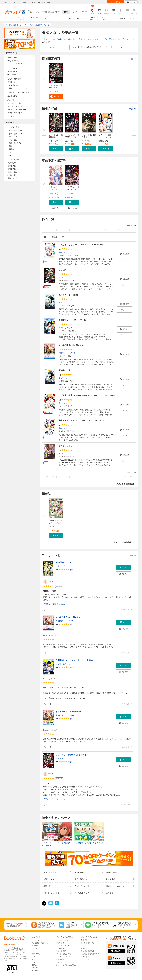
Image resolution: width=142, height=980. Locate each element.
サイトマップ (86, 960)
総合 (10, 18)
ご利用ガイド (133, 19)
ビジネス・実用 (15, 143)
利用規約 (84, 948)
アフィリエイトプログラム (66, 965)
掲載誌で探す (12, 172)
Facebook (36, 971)
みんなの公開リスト (15, 106)
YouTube (35, 968)
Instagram (36, 962)
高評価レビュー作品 (15, 113)
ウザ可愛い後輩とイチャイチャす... (105, 137)
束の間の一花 (64, 370)
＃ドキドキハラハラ (57, 799)
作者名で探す (12, 169)
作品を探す (60, 943)
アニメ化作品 (12, 68)
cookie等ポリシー (87, 957)
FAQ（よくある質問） (64, 954)
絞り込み (31, 12)
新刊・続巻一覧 (13, 61)
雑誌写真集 (103, 18)
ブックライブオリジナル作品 (18, 93)
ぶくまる (11, 116)
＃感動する (56, 604)
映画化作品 (12, 74)
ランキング (36, 948)
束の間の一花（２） (64, 562)
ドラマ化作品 (12, 71)
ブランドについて (87, 943)
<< (47, 230)
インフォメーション (63, 957)
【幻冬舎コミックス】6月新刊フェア (89, 843)
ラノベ (69, 18)
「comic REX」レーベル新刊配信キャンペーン (56, 844)
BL (45, 18)
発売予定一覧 (12, 58)
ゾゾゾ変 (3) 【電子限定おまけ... (89, 136)
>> (131, 230)
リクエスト (60, 962)
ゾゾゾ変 (107, 39)
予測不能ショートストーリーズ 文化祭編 (74, 660)
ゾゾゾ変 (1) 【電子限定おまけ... (56, 86)
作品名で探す (12, 166)
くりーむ (52, 581)
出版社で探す (12, 175)
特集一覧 (11, 100)
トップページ (37, 940)
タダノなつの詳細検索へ (126, 484)
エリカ (51, 774)
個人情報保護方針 (87, 951)
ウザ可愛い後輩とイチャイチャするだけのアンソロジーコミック (87, 395)
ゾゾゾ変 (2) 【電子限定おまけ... (72, 136)
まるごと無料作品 (14, 79)
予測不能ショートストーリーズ (72, 320)
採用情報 (84, 946)
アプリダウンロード (63, 946)
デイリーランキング (15, 64)
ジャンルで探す (13, 160)
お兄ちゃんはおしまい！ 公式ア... (55, 189)
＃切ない (47, 604)
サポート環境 (61, 951)
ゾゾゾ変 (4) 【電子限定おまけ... (72, 188)
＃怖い (46, 799)
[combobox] (49, 12)
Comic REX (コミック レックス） (56, 522)
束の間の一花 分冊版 (68, 295)
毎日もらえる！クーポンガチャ (19, 88)
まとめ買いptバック (15, 85)
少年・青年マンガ (22, 18)
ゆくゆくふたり (65, 446)
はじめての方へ (122, 19)
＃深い (63, 604)
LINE (34, 957)
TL (57, 18)
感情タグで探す (13, 178)
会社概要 (84, 940)
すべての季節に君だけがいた (71, 345)
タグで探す (12, 163)
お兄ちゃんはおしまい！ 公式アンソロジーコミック (79, 39)
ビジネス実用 (92, 18)
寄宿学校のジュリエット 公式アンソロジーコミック (82, 421)
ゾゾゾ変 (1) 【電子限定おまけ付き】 (72, 755)
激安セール (12, 82)
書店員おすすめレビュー (17, 110)
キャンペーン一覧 (14, 103)
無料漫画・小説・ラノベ (41, 943)
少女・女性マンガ (34, 18)
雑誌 (11, 146)
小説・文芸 (80, 18)
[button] (56, 97)
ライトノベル (14, 137)
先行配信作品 (12, 96)
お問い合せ (60, 960)
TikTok (34, 965)
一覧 (132, 59)
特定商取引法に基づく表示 (91, 954)
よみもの (68, 328)
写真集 (12, 149)
